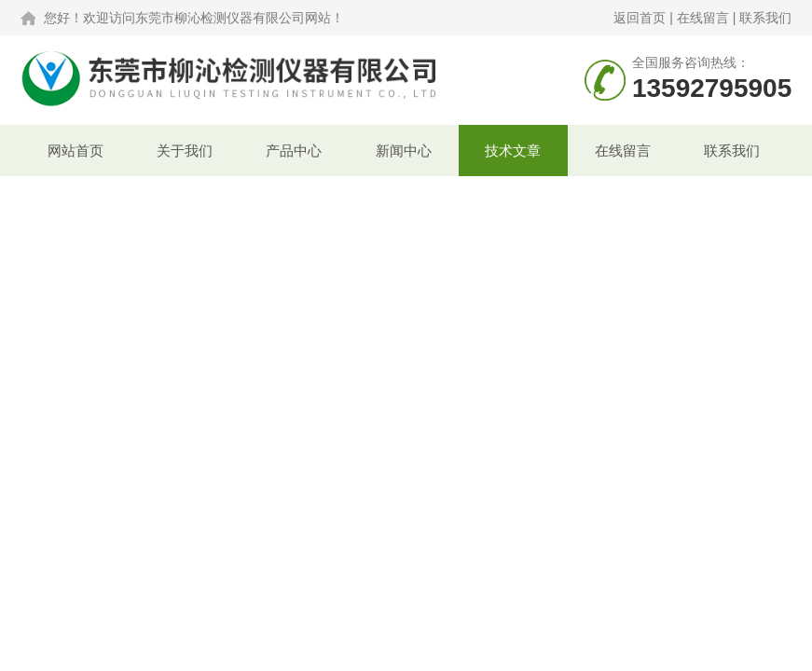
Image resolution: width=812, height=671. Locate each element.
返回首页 (640, 18)
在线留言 (703, 18)
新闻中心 (404, 151)
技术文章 (513, 151)
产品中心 (294, 151)
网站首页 (76, 151)
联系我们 (765, 18)
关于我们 (185, 151)
